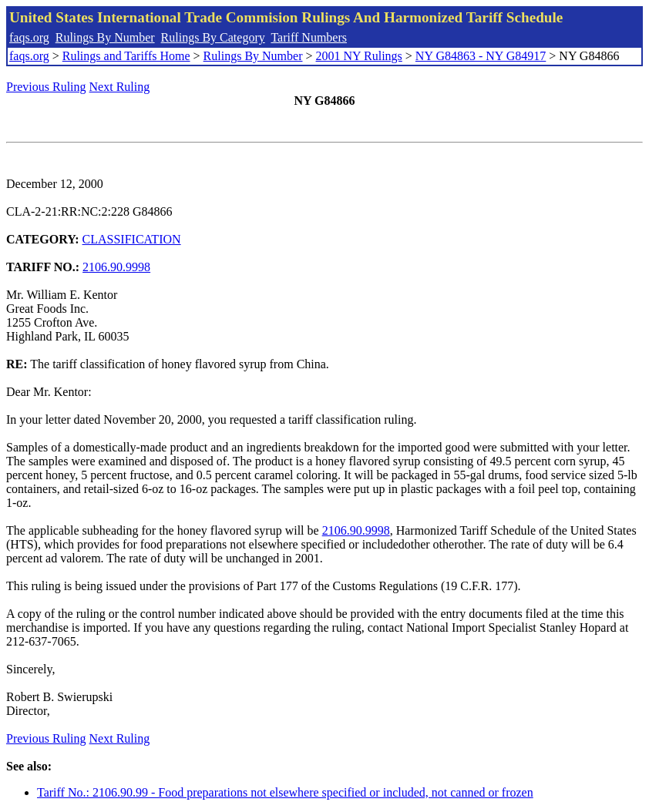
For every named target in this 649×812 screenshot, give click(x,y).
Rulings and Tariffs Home (126, 56)
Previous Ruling (46, 87)
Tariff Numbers (309, 37)
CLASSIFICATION (132, 239)
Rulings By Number (105, 37)
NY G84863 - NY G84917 (481, 56)
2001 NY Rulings (359, 56)
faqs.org (29, 37)
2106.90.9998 (116, 267)
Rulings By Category (213, 37)
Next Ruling (120, 87)
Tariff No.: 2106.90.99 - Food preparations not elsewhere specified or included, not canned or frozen (285, 792)
